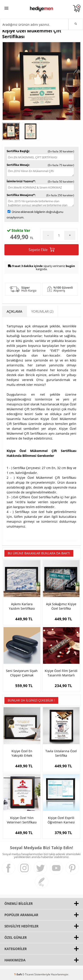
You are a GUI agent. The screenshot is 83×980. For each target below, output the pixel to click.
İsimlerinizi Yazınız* (21, 181)
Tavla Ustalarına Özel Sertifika (61, 753)
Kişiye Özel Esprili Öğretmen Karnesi (61, 820)
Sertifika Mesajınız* (21, 195)
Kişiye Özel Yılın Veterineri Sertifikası (22, 820)
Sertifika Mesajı (18, 165)
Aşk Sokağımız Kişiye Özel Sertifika (61, 606)
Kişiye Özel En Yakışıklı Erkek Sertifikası (22, 753)
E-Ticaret (28, 974)
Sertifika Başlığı (18, 151)
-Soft (18, 974)
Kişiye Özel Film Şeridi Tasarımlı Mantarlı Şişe (61, 673)
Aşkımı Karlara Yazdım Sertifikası (22, 606)
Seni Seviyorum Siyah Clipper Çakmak (22, 673)
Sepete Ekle (41, 250)
